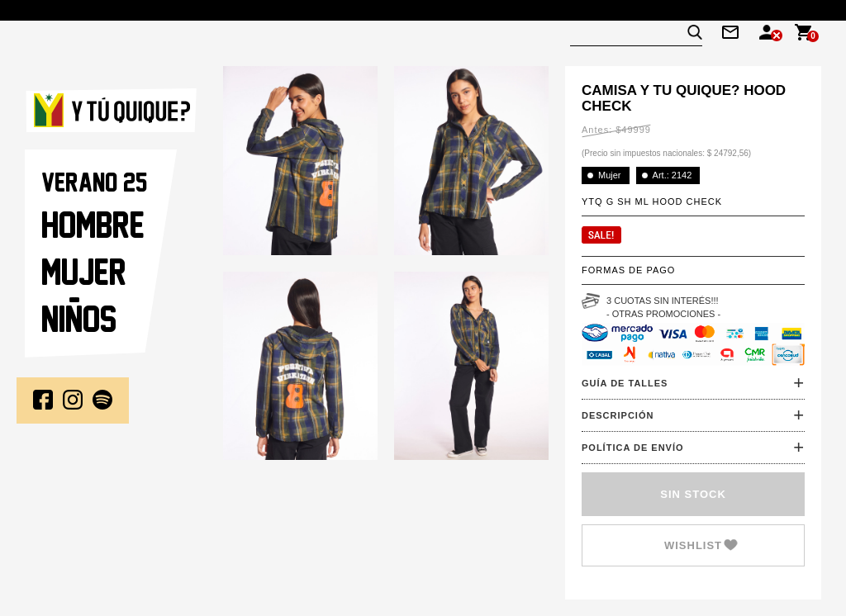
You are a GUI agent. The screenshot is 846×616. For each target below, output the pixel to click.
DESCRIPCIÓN (618, 415)
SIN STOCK (693, 494)
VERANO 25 (94, 182)
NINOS (79, 319)
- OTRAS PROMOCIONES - (663, 314)
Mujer (84, 272)
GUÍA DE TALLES (625, 383)
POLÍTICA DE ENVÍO (633, 448)
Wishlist (693, 545)
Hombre (93, 225)
